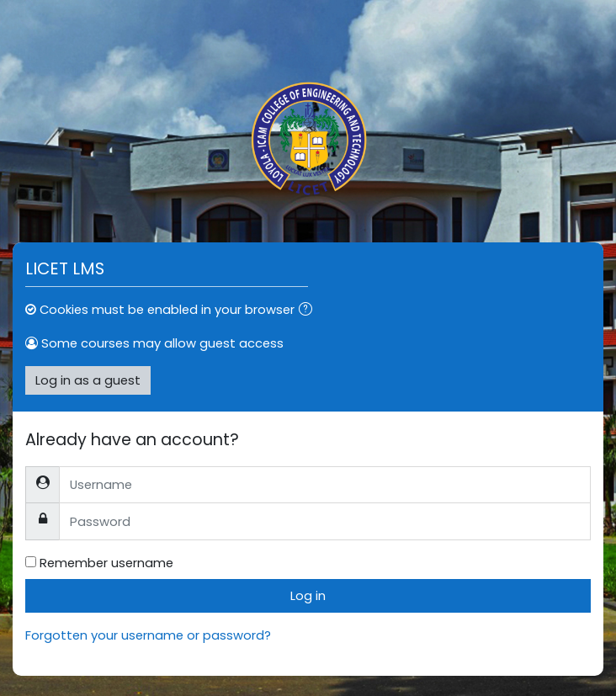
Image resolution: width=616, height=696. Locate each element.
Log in (308, 595)
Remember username (106, 563)
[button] (309, 311)
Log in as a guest (88, 380)
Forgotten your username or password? (148, 635)
